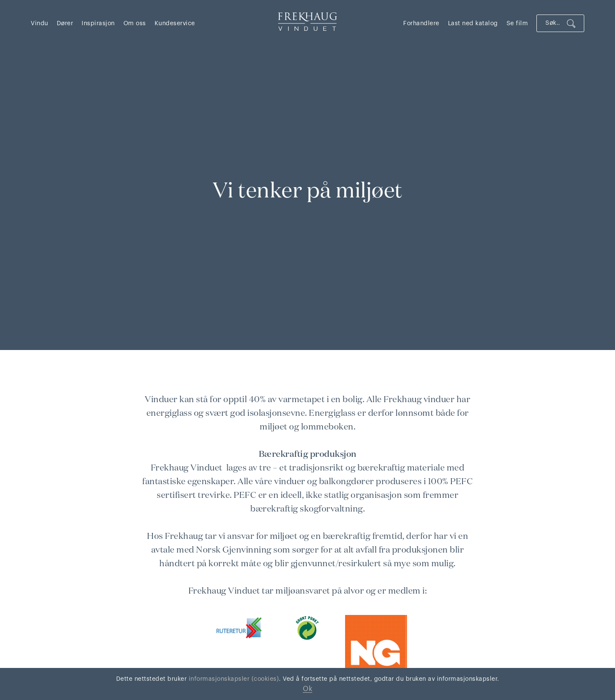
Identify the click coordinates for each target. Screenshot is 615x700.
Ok (307, 689)
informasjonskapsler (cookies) (233, 679)
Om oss (135, 24)
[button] (44, 23)
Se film (517, 24)
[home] (307, 21)
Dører (65, 24)
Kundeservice (175, 24)
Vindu (40, 24)
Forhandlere (421, 24)
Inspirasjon (98, 24)
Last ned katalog (473, 24)
